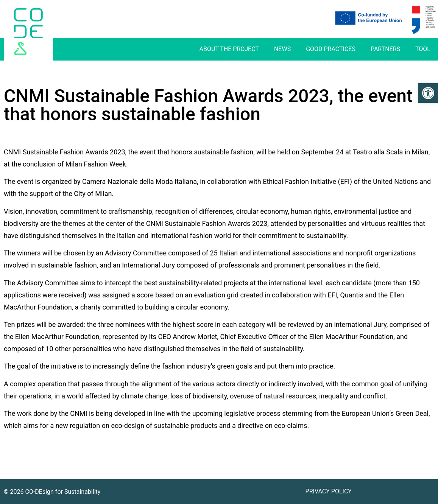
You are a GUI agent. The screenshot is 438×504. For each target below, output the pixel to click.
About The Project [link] (229, 49)
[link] (428, 93)
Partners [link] (385, 49)
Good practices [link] (331, 49)
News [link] (282, 49)
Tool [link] (423, 49)
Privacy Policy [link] (329, 491)
